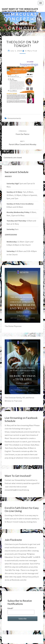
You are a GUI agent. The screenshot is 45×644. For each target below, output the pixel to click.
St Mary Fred (31, 51)
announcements (14, 118)
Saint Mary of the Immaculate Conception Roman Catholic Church (20, 10)
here (35, 522)
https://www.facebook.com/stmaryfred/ (21, 432)
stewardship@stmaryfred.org (17, 490)
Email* (21, 611)
